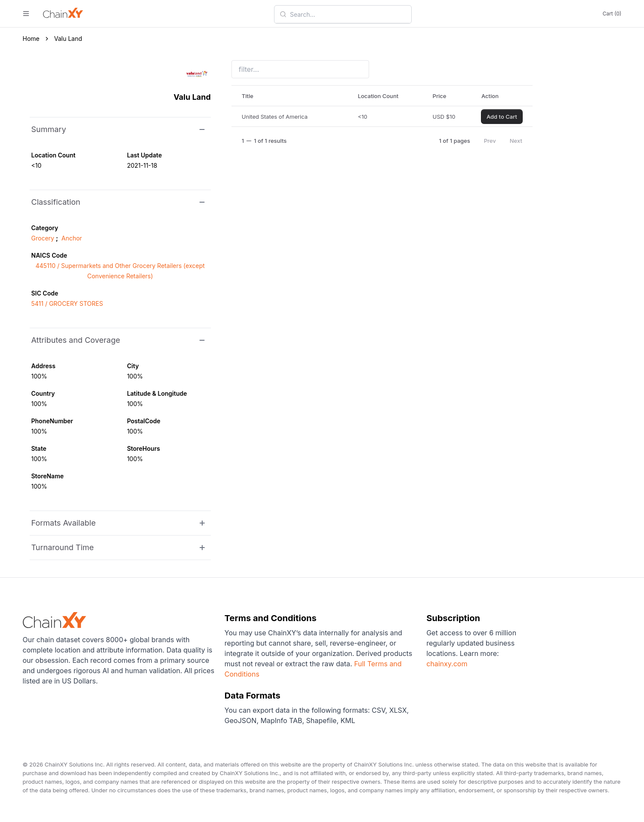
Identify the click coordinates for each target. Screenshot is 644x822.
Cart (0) (612, 14)
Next (516, 141)
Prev (490, 141)
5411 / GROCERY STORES (67, 303)
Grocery (43, 238)
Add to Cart (502, 117)
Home (31, 38)
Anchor (72, 238)
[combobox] (348, 14)
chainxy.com (447, 664)
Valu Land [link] (68, 38)
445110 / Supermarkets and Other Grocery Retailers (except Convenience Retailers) (120, 271)
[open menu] (26, 14)
